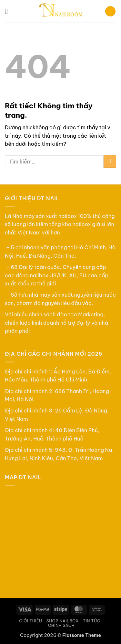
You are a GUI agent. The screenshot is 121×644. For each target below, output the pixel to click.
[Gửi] (110, 161)
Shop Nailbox (63, 621)
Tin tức (92, 621)
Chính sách (61, 625)
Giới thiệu (30, 621)
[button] (9, 11)
